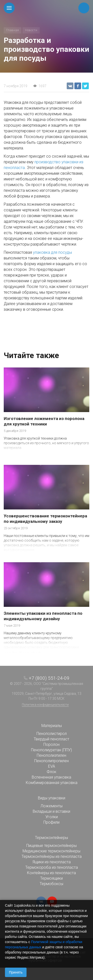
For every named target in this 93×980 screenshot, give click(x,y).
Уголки (52, 817)
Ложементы (51, 806)
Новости (31, 30)
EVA (52, 766)
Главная (13, 30)
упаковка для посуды (52, 252)
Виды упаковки (52, 798)
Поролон (51, 744)
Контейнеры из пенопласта (51, 873)
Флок (51, 772)
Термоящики (51, 878)
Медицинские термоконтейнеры (51, 851)
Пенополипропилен (51, 761)
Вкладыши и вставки (51, 811)
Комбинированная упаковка (52, 783)
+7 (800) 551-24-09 (49, 678)
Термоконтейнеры (51, 838)
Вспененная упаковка (51, 777)
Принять (16, 972)
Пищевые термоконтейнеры (51, 846)
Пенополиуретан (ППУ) (51, 750)
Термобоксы (51, 884)
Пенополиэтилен (51, 755)
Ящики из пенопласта (52, 862)
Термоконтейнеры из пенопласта (52, 856)
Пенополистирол (52, 734)
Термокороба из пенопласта (52, 867)
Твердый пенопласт (51, 739)
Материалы (52, 726)
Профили (51, 822)
